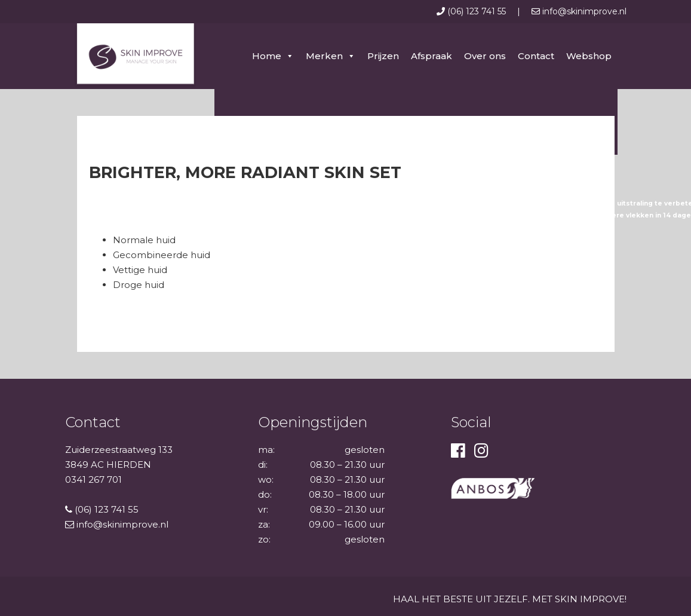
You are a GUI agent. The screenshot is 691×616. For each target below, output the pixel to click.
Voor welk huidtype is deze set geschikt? (166, 227)
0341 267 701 (93, 479)
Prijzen (383, 56)
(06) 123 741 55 (472, 11)
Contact (536, 56)
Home (267, 56)
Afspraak (432, 56)
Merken (324, 56)
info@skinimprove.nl (579, 11)
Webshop (589, 56)
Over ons (485, 56)
